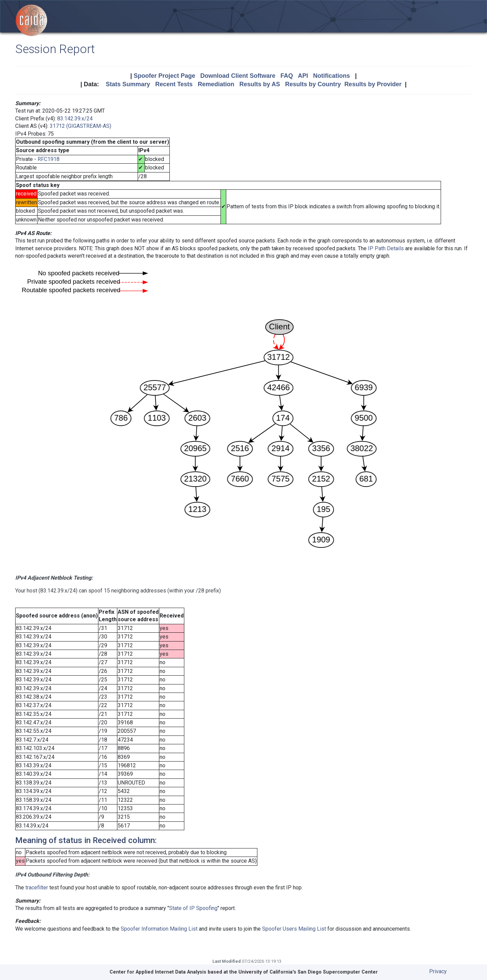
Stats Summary (128, 84)
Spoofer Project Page (164, 76)
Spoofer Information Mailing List (159, 929)
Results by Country (313, 84)
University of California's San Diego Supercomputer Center (308, 972)
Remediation (216, 84)
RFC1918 (49, 159)
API (303, 76)
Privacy (438, 971)
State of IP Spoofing (193, 908)
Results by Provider (373, 84)
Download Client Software (238, 76)
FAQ (287, 76)
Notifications (332, 76)
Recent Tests (174, 84)
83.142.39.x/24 (75, 119)
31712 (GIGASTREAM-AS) (80, 126)
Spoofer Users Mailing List (294, 929)
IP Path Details (386, 248)
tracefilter (37, 888)
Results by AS (260, 84)
